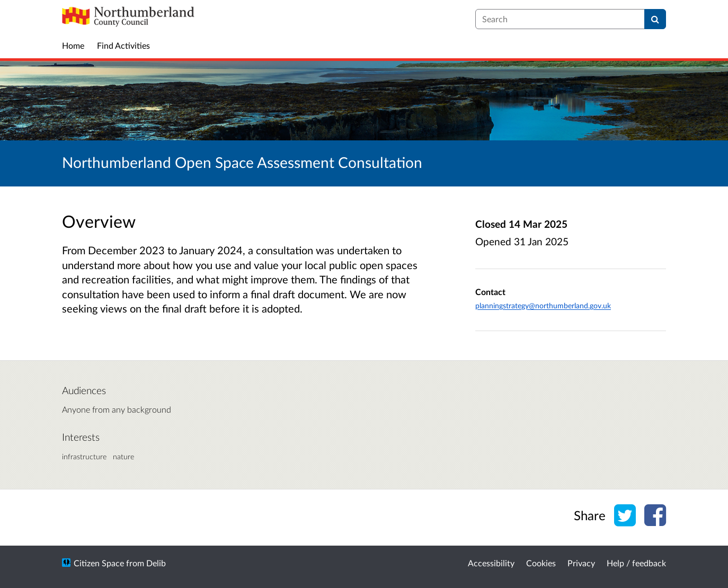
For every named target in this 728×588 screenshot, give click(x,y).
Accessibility (491, 563)
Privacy (581, 563)
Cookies (541, 563)
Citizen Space (99, 563)
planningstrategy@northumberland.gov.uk (543, 305)
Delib (156, 563)
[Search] (655, 19)
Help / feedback (636, 563)
